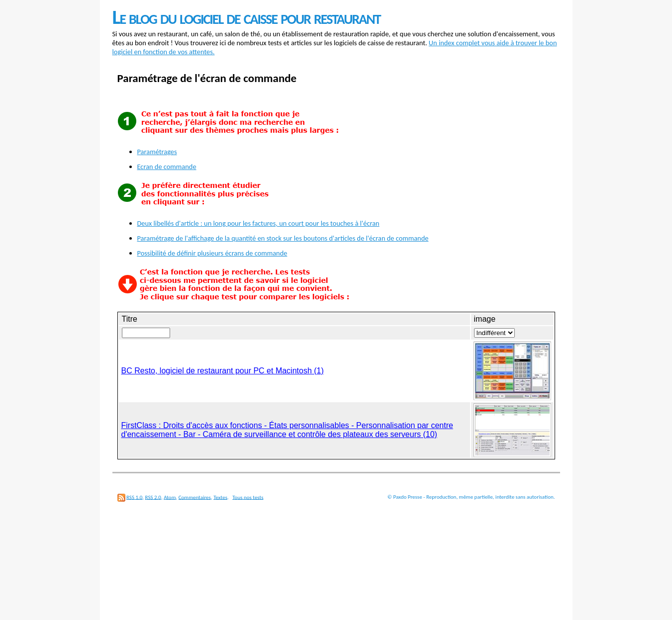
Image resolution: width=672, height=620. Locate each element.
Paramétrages (157, 152)
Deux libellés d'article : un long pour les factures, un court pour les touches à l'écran (258, 223)
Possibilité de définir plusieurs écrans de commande (212, 253)
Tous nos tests (248, 497)
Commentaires (195, 497)
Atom (170, 497)
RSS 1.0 (134, 497)
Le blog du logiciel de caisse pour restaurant (246, 17)
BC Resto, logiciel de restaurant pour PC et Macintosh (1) (223, 371)
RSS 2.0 (153, 497)
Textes (220, 497)
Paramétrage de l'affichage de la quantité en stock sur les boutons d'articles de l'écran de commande (283, 238)
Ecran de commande (167, 167)
